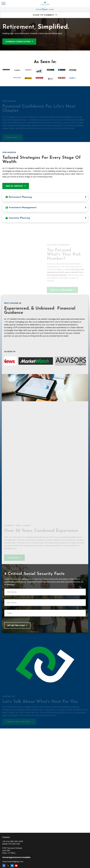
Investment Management (21, 208)
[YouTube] (16, 866)
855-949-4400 (17, 841)
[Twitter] (8, 866)
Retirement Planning (19, 197)
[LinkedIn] (12, 866)
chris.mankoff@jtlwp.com (13, 862)
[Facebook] (4, 866)
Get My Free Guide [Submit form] (16, 625)
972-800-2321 (14, 844)
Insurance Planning (18, 218)
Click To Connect (44, 15)
